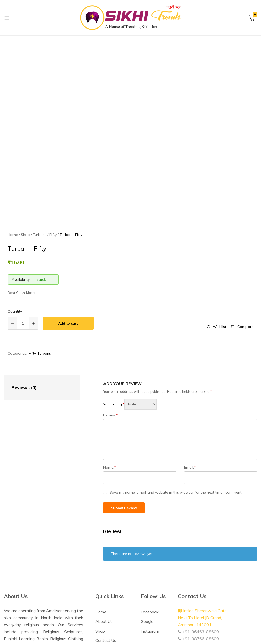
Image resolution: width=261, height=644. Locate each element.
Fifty (32, 277)
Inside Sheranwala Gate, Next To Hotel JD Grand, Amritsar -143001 (203, 541)
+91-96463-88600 (198, 555)
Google (147, 545)
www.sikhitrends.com (200, 576)
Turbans (44, 277)
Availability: (21, 203)
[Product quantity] (23, 247)
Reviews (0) (24, 311)
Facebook (150, 536)
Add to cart (68, 247)
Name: (110, 391)
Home (101, 536)
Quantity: (15, 235)
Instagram (150, 555)
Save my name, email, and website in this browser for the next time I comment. (176, 416)
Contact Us (106, 564)
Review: (110, 339)
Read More (26, 576)
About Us (104, 545)
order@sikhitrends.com (201, 569)
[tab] (37, 311)
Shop (100, 555)
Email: (190, 391)
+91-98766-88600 (198, 562)
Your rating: (114, 328)
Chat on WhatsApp (40, 594)
